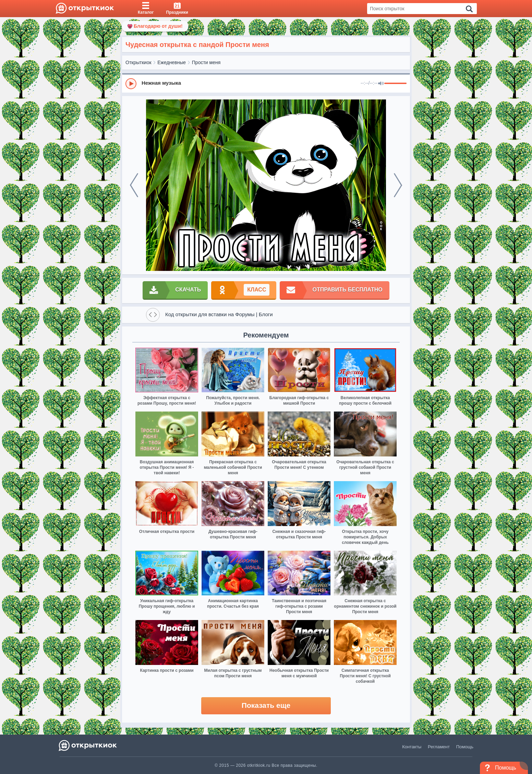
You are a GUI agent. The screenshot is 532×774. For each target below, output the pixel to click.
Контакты (412, 747)
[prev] (134, 185)
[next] (398, 185)
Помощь (465, 747)
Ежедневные (172, 62)
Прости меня (206, 62)
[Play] (131, 84)
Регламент (439, 747)
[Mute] (381, 84)
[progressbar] (395, 84)
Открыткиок (138, 62)
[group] (266, 83)
